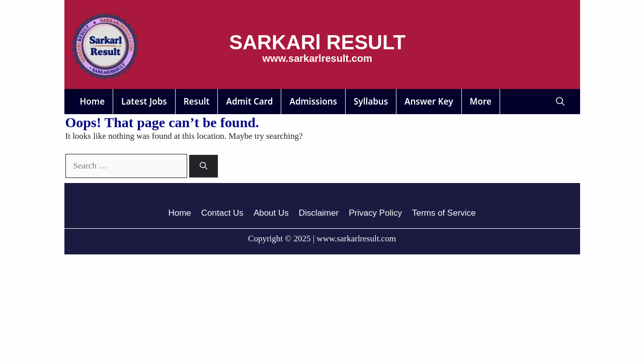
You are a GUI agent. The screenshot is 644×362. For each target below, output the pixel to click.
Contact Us (222, 213)
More (481, 101)
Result (197, 101)
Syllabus (371, 101)
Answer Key (429, 101)
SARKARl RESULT (317, 42)
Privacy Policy (375, 213)
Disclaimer (319, 213)
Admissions (313, 101)
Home (93, 101)
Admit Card (249, 101)
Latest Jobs (144, 101)
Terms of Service (444, 213)
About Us (271, 213)
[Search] (204, 166)
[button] (560, 102)
